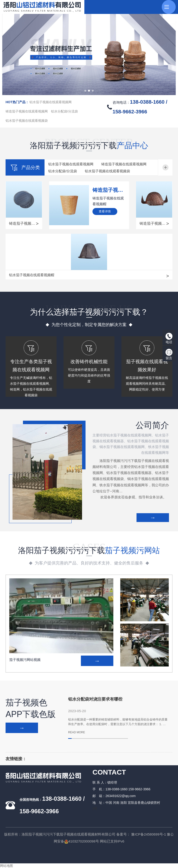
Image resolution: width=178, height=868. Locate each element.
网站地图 (6, 866)
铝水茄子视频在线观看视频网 (51, 102)
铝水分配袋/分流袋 (64, 111)
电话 (169, 338)
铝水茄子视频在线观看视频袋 (27, 121)
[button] (85, 91)
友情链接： (16, 759)
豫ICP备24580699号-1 (149, 834)
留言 (169, 354)
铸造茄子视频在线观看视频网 (27, 111)
